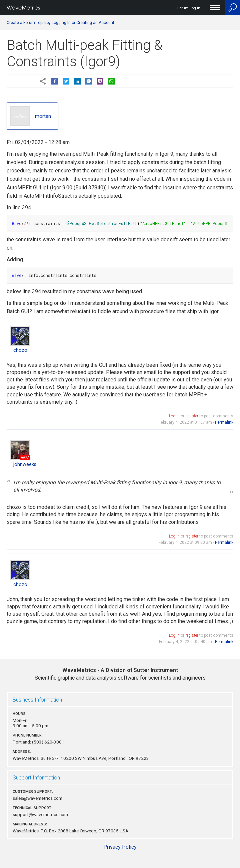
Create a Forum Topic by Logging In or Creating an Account (60, 23)
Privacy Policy (120, 847)
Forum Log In (189, 8)
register (192, 416)
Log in (174, 416)
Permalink (224, 422)
